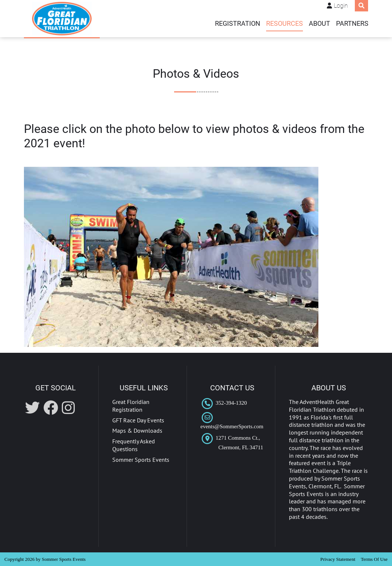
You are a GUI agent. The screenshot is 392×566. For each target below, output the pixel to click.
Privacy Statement (338, 559)
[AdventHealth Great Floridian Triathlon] (62, 19)
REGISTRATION (238, 24)
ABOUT (319, 24)
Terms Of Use (374, 559)
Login (341, 6)
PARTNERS (352, 24)
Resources (285, 24)
